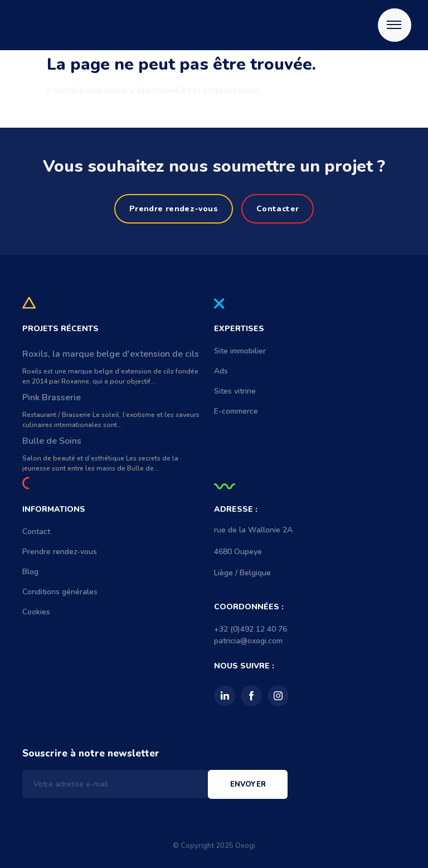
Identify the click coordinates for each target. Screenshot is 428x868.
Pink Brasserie (52, 397)
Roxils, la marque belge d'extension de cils (111, 354)
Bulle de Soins (52, 441)
